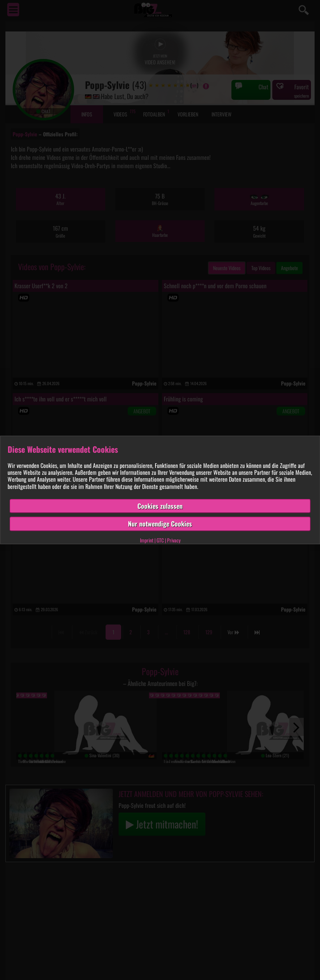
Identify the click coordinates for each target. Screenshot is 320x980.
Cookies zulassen (160, 506)
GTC (160, 540)
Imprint (147, 540)
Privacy (174, 540)
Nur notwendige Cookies (160, 524)
